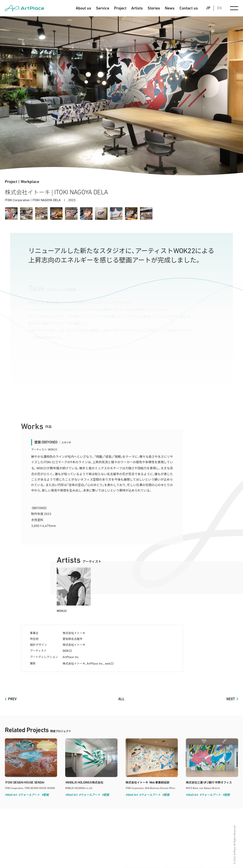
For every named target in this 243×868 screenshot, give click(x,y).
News (170, 8)
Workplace (30, 182)
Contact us (189, 8)
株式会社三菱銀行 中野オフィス (209, 782)
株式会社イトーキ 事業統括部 (147, 782)
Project (120, 8)
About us (83, 8)
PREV (12, 699)
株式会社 (85, 782)
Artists (137, 8)
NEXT (231, 699)
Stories (154, 8)
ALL (121, 699)
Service (103, 8)
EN (220, 8)
